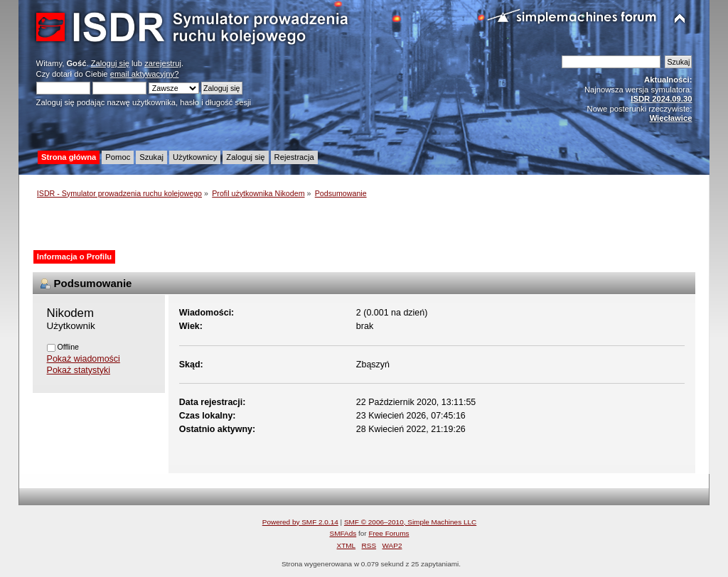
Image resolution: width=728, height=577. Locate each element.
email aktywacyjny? (145, 74)
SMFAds (343, 533)
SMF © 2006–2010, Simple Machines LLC (410, 522)
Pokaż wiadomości (84, 359)
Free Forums (389, 533)
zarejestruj (163, 63)
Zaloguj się (110, 63)
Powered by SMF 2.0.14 (300, 522)
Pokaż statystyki (79, 370)
